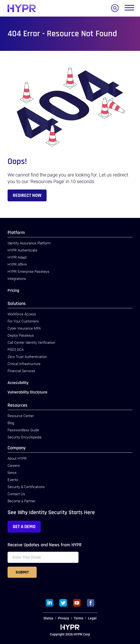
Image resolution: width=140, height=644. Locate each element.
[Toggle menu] (129, 9)
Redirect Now (27, 195)
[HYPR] (22, 8)
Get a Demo (24, 527)
